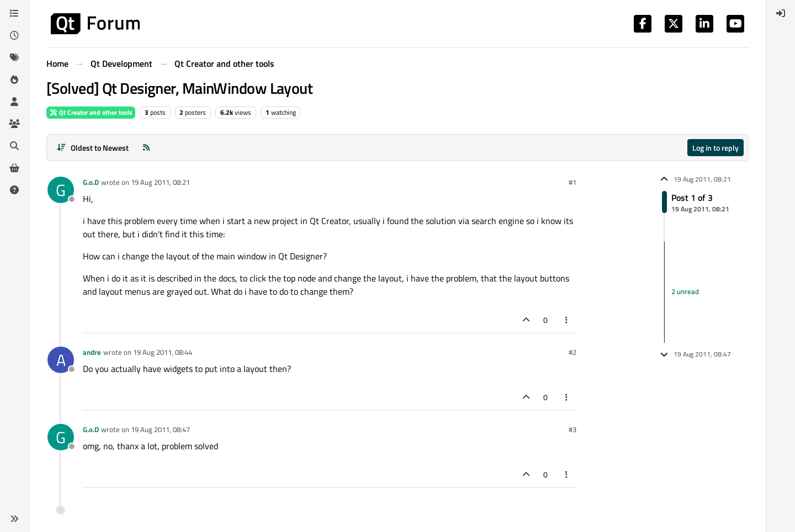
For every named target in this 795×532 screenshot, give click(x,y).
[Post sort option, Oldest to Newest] (92, 148)
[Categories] (14, 13)
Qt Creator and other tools (91, 112)
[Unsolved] (14, 190)
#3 (573, 429)
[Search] (14, 146)
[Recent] (14, 35)
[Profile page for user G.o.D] (61, 190)
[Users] (14, 102)
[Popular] (14, 79)
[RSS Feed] (146, 148)
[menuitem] (781, 13)
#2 (573, 352)
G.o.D (91, 182)
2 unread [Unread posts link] (685, 292)
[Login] (781, 13)
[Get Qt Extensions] (14, 168)
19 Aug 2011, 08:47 (160, 429)
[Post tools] (567, 320)
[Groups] (14, 124)
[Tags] (14, 57)
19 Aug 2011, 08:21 (160, 182)
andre (92, 352)
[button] (14, 519)
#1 (573, 182)
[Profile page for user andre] (61, 360)
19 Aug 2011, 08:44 (163, 352)
